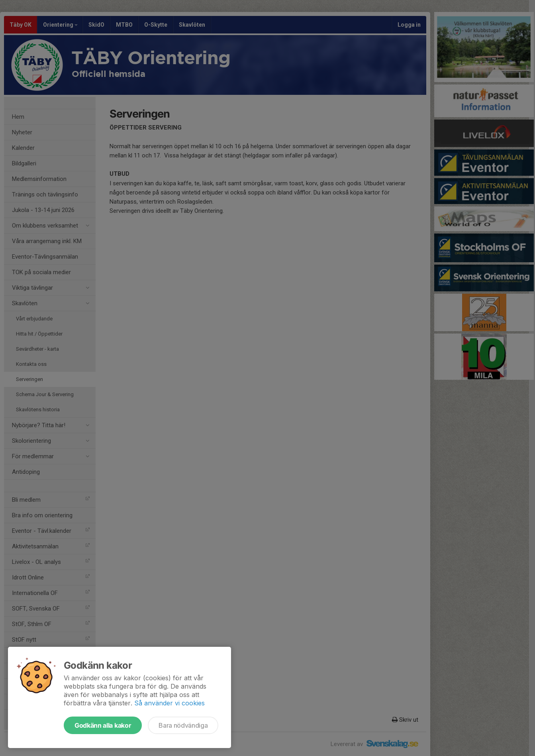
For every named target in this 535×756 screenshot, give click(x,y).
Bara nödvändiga (183, 725)
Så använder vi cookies (170, 703)
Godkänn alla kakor (103, 725)
